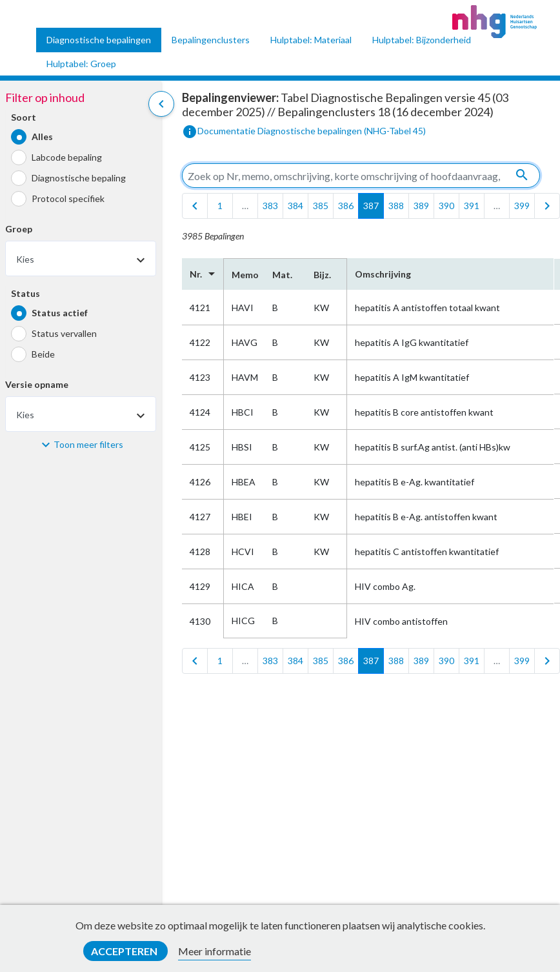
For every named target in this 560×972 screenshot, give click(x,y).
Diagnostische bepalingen (99, 40)
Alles (42, 137)
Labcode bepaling (67, 157)
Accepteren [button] (125, 951)
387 (371, 206)
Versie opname (37, 384)
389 (421, 206)
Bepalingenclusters (211, 40)
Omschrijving (383, 274)
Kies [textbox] (25, 259)
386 (346, 206)
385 (321, 206)
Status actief (60, 313)
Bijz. (322, 275)
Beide (43, 354)
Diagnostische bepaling (79, 178)
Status (25, 293)
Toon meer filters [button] (88, 444)
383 (270, 206)
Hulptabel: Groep (81, 64)
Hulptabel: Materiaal (311, 40)
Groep (19, 229)
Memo (244, 275)
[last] (547, 206)
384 (295, 206)
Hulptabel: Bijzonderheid (422, 40)
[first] (195, 206)
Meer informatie (215, 951)
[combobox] (81, 258)
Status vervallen (64, 333)
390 (446, 206)
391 (472, 206)
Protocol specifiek (68, 198)
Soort (24, 117)
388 (396, 206)
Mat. (282, 275)
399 (522, 206)
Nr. (203, 274)
